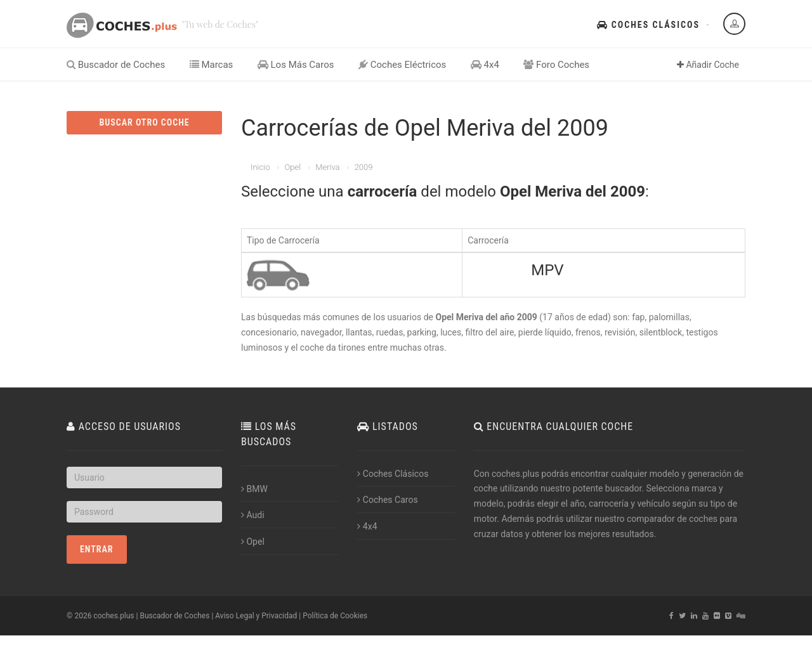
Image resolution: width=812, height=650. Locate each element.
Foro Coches (556, 65)
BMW (254, 489)
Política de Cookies (335, 616)
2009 (364, 167)
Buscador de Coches (116, 65)
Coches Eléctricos (402, 65)
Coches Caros (387, 500)
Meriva (327, 167)
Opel (292, 167)
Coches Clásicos (648, 25)
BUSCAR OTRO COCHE (144, 122)
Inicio (260, 167)
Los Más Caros (296, 65)
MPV (547, 270)
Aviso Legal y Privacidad (256, 616)
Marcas (212, 65)
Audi (253, 515)
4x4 (485, 65)
